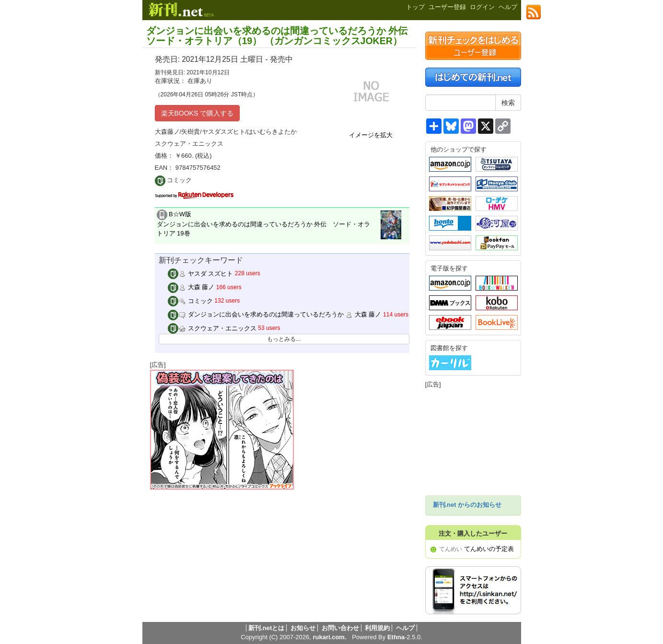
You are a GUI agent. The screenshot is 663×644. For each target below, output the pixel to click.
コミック (190, 301)
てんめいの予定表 (489, 549)
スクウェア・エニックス (212, 328)
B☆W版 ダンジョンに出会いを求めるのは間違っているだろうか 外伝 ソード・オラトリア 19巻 (264, 223)
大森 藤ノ (191, 287)
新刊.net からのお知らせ (467, 505)
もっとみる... (284, 339)
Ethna (396, 637)
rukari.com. (329, 637)
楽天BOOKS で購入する (198, 113)
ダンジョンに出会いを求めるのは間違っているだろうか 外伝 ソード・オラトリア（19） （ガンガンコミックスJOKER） (277, 36)
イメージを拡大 (371, 135)
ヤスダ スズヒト (200, 274)
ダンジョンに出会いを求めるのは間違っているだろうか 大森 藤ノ (274, 314)
